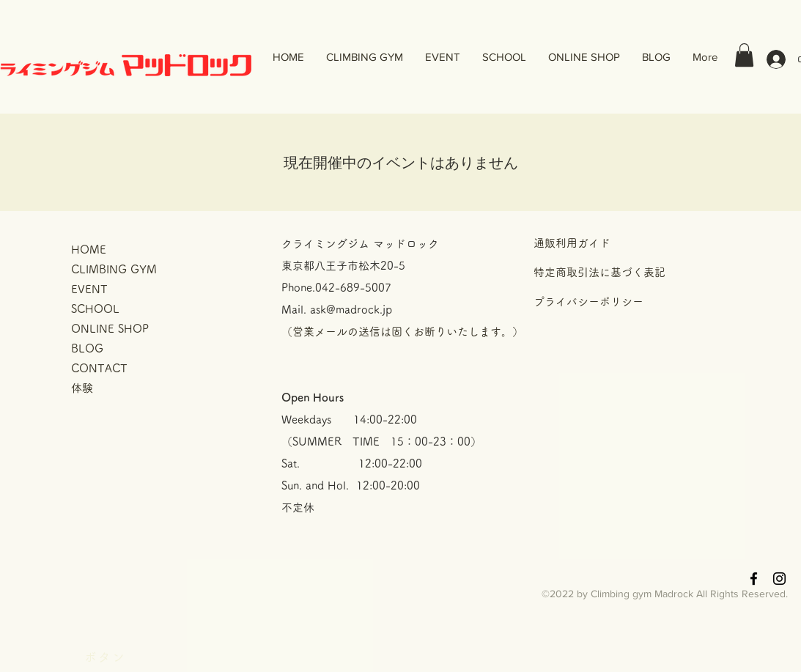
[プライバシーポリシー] (638, 301)
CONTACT (99, 368)
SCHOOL (95, 309)
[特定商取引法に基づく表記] (638, 272)
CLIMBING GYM (114, 269)
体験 (82, 388)
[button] (744, 55)
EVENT (89, 289)
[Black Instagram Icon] (779, 579)
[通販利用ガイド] (638, 243)
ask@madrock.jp (351, 310)
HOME (89, 250)
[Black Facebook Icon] (754, 579)
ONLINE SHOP (110, 329)
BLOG (87, 348)
